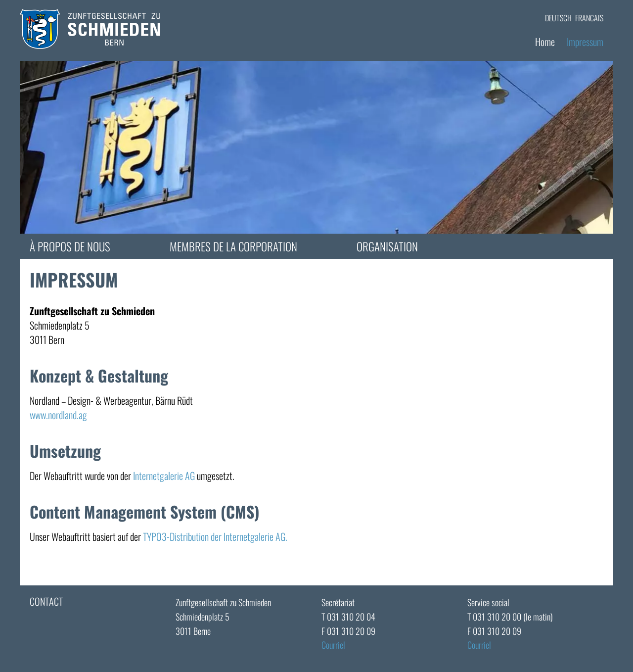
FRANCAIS (589, 18)
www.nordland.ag (58, 415)
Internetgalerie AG (164, 476)
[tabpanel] (316, 147)
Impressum (585, 42)
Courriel (333, 645)
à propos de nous (70, 246)
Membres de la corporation (233, 246)
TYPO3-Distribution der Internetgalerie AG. (215, 536)
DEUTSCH (558, 18)
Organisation (387, 246)
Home (545, 42)
